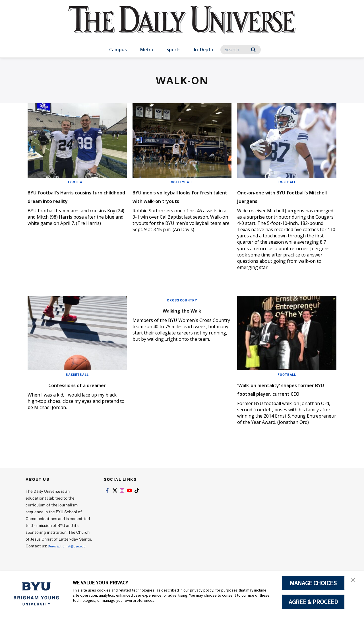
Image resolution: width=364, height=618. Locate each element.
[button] (355, 582)
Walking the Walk (182, 310)
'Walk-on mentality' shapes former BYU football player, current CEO (283, 393)
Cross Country (182, 300)
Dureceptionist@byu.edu (48, 561)
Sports (173, 50)
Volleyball (182, 182)
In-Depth (203, 50)
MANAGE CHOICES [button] (313, 583)
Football (77, 182)
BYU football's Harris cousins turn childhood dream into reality (76, 200)
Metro (147, 50)
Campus (118, 50)
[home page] (182, 25)
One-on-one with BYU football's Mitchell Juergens (283, 196)
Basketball (77, 374)
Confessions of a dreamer (77, 384)
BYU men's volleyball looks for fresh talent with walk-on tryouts (181, 200)
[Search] (241, 50)
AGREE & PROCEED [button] (313, 602)
